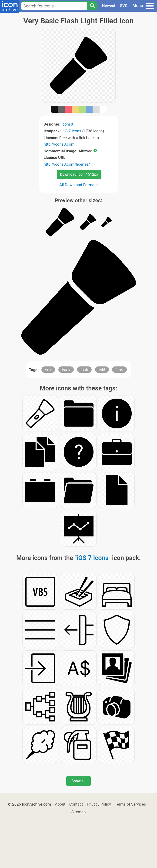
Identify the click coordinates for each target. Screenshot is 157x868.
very (48, 369)
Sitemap (79, 812)
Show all (78, 781)
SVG (124, 6)
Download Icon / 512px (79, 174)
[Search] (92, 6)
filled (119, 369)
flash (84, 369)
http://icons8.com (59, 144)
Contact (76, 804)
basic (66, 369)
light (102, 369)
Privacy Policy (99, 804)
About (60, 804)
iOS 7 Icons (71, 131)
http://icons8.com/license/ (67, 164)
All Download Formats (78, 185)
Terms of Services (130, 804)
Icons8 (67, 124)
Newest (109, 6)
